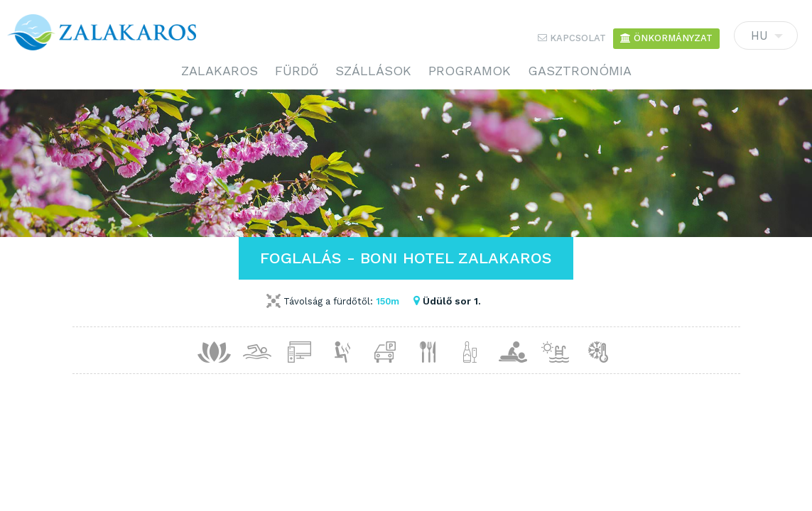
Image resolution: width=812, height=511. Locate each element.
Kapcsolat (572, 38)
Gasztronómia (580, 71)
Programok (470, 71)
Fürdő (297, 71)
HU (766, 39)
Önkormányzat (666, 38)
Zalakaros (220, 71)
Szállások (373, 71)
